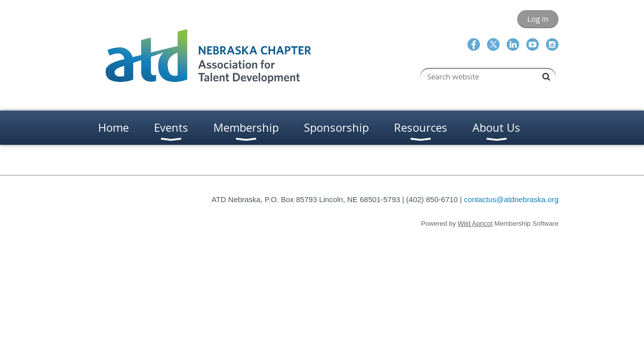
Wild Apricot (475, 223)
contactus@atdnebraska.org (511, 199)
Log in (538, 19)
